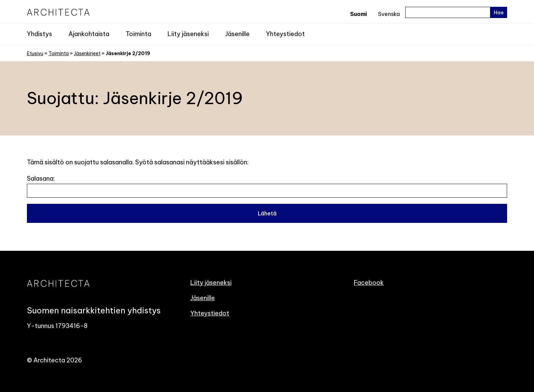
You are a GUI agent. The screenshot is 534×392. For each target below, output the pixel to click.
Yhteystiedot (285, 34)
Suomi (358, 14)
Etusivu (35, 53)
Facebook (369, 283)
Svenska (389, 14)
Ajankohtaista (89, 34)
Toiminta (138, 34)
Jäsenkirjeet (87, 53)
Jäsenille (237, 34)
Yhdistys (40, 34)
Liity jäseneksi (188, 34)
